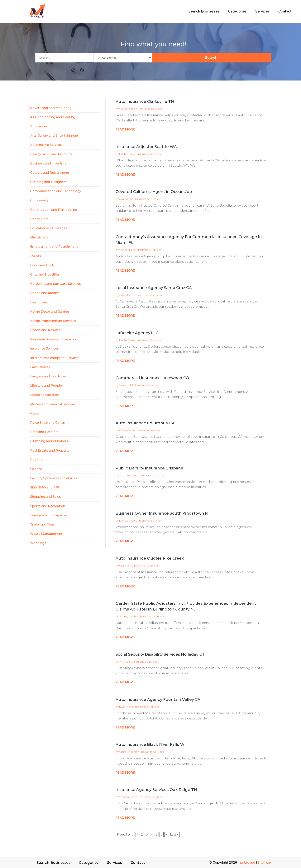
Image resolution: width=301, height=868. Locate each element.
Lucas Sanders (128, 521)
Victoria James (128, 797)
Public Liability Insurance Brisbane (149, 468)
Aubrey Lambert (129, 616)
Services (263, 11)
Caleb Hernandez (130, 295)
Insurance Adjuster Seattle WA (146, 147)
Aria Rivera (126, 662)
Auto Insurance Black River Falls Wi (150, 744)
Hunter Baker (128, 154)
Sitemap (264, 863)
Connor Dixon (128, 250)
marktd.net (246, 863)
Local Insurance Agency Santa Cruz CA (154, 288)
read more (125, 129)
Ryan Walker (127, 707)
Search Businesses (204, 11)
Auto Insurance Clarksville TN (145, 101)
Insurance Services (150, 109)
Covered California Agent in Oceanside (154, 192)
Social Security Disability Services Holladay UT (160, 654)
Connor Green (128, 109)
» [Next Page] (166, 834)
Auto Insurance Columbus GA (145, 423)
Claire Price (126, 566)
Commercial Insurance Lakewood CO (152, 378)
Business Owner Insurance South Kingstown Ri (162, 513)
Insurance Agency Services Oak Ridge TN (156, 790)
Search (248, 58)
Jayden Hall (126, 385)
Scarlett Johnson (130, 475)
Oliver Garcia (127, 430)
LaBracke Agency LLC (137, 333)
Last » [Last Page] (174, 834)
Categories (237, 11)
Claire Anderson (129, 752)
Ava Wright (126, 199)
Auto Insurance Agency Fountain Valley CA (158, 699)
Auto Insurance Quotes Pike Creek (150, 558)
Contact (285, 11)
